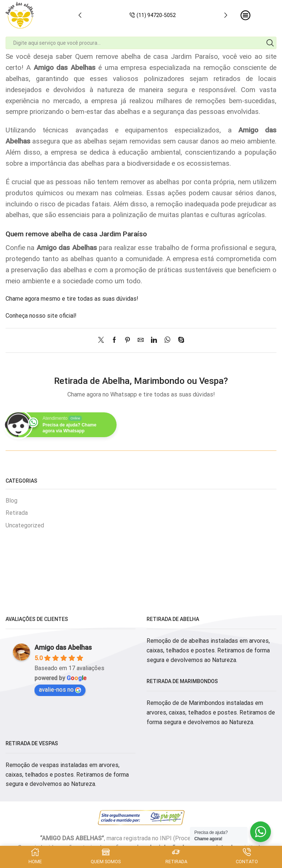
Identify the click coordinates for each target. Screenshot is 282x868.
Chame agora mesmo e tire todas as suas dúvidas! (72, 299)
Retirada (17, 513)
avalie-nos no (60, 690)
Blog (11, 501)
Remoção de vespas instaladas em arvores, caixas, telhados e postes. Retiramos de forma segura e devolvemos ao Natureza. (67, 774)
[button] (80, 15)
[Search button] (270, 43)
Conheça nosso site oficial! (41, 316)
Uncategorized (25, 525)
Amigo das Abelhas (63, 647)
